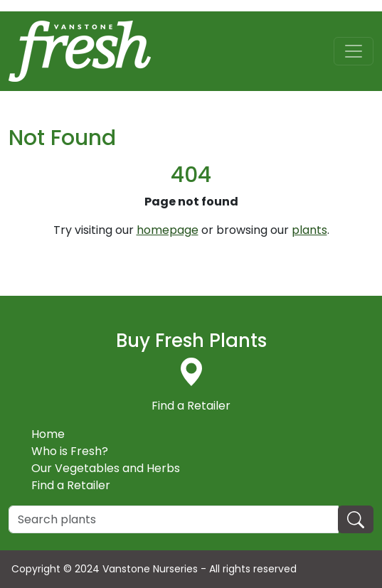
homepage (168, 230)
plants (309, 230)
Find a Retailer (71, 485)
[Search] (174, 519)
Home (48, 434)
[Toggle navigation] (354, 51)
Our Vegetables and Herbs (106, 468)
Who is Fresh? (70, 451)
